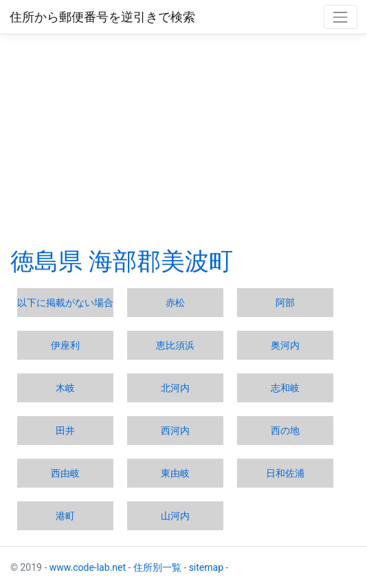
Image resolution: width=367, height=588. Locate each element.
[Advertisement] (183, 140)
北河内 (175, 388)
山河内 (175, 516)
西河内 (175, 431)
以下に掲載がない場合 (65, 303)
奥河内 (285, 345)
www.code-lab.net (88, 567)
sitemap (206, 567)
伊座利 (65, 345)
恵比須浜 (175, 345)
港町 (65, 516)
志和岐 (285, 388)
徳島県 (46, 262)
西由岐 (65, 473)
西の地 (285, 431)
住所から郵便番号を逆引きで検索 (102, 17)
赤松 (175, 303)
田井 (65, 431)
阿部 (285, 303)
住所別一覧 (157, 567)
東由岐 (175, 473)
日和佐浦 (285, 473)
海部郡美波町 (161, 262)
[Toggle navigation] (341, 17)
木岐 (65, 388)
